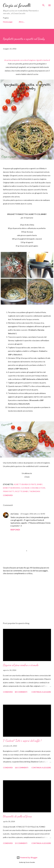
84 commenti (21, 692)
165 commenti (22, 768)
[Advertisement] (27, 596)
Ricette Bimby (22, 491)
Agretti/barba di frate (25, 484)
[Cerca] (43, 5)
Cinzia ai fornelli (17, 5)
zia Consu (15, 514)
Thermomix (35, 491)
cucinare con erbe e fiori (33, 488)
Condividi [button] (8, 495)
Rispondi (15, 530)
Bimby (40, 484)
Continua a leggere (41, 692)
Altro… (22, 22)
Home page (8, 22)
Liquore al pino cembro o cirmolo (21, 665)
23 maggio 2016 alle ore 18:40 (33, 514)
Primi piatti (9, 491)
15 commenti (21, 843)
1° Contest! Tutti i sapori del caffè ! (22, 741)
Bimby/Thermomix (11, 488)
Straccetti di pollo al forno (17, 816)
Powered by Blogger (27, 858)
